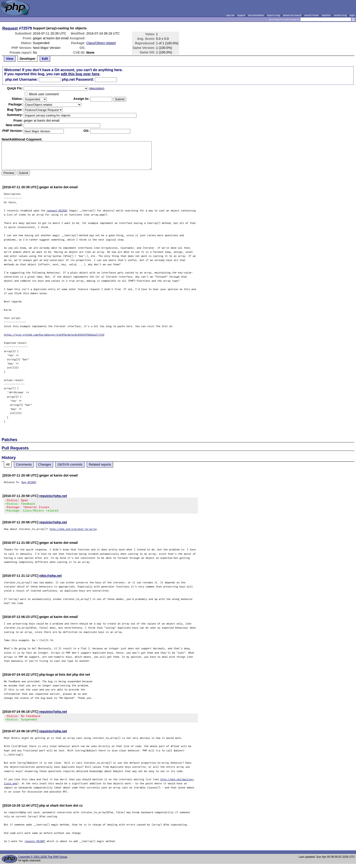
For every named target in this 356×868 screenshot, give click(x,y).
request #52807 (35, 845)
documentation (256, 15)
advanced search (292, 15)
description (97, 88)
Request (10, 28)
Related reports (100, 464)
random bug (340, 15)
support (241, 15)
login (352, 15)
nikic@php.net (51, 578)
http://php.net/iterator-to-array (73, 532)
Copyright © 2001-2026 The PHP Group (43, 861)
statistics (326, 15)
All (8, 464)
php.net (230, 15)
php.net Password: (78, 79)
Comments (24, 464)
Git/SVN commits (70, 464)
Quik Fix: (15, 88)
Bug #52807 (29, 482)
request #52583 (57, 210)
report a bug (274, 15)
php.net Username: (21, 79)
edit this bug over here (80, 74)
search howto (311, 15)
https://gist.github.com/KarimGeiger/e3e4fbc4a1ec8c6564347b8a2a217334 (54, 335)
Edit (45, 59)
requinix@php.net (53, 496)
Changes (45, 464)
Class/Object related (101, 43)
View (10, 59)
